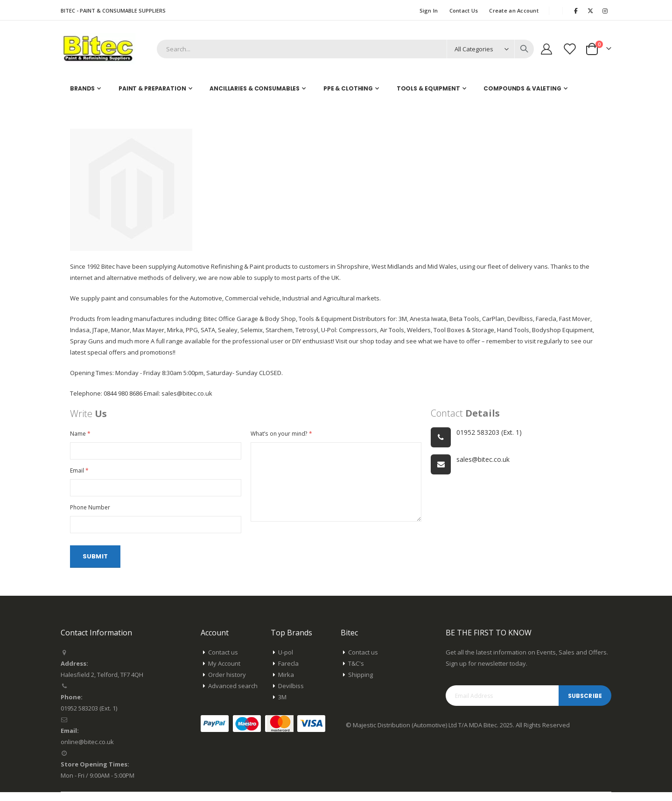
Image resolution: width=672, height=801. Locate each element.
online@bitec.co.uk (87, 751)
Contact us (223, 661)
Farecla (288, 672)
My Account (224, 672)
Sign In (429, 10)
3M (282, 706)
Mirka (286, 683)
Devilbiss (291, 695)
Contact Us (464, 10)
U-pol (286, 661)
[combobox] (345, 49)
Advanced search (233, 695)
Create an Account (514, 10)
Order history (227, 683)
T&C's (356, 672)
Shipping (360, 683)
